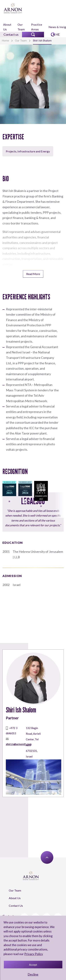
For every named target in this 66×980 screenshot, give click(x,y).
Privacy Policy (34, 954)
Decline (33, 974)
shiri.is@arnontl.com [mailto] (19, 744)
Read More (33, 274)
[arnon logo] (13, 8)
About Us (7, 27)
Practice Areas (37, 27)
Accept (33, 965)
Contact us (11, 34)
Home (5, 40)
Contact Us (16, 906)
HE (58, 34)
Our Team (21, 27)
